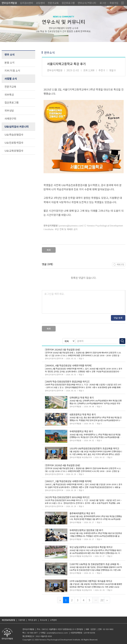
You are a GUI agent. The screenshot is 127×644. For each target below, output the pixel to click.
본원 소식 (10, 62)
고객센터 (53, 620)
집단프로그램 (68, 3)
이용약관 (22, 620)
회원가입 (114, 3)
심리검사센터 (26, 3)
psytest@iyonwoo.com (57, 633)
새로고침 (120, 264)
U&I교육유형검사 (14, 151)
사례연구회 (10, 118)
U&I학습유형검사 (14, 135)
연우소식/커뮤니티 (87, 3)
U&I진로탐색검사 (14, 143)
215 (102, 600)
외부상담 (9, 110)
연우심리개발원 (9, 3)
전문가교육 (53, 3)
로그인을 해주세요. (54, 294)
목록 (49, 250)
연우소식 (49, 52)
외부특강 (9, 95)
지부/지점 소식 (12, 70)
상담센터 (40, 3)
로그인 (103, 3)
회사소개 (43, 620)
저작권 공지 (32, 620)
